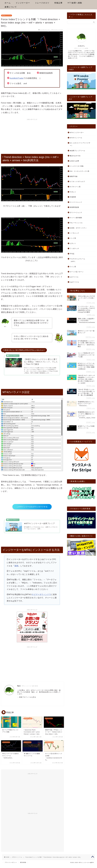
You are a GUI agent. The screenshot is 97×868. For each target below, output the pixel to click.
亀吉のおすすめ (75, 156)
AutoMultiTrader (17, 78)
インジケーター (23, 3)
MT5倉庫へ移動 (75, 3)
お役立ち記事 (74, 161)
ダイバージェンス (76, 212)
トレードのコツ (42, 3)
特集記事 (58, 3)
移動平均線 (74, 176)
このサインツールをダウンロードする (32, 508)
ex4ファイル (74, 277)
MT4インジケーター (77, 133)
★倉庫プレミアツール (77, 151)
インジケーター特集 (77, 166)
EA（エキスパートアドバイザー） (80, 144)
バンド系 (73, 238)
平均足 (72, 254)
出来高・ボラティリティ (78, 228)
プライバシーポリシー (11, 866)
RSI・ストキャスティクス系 (80, 171)
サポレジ (73, 192)
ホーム (8, 3)
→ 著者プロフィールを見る (27, 700)
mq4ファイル (74, 282)
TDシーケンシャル (76, 223)
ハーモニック (74, 233)
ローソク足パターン (77, 272)
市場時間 (73, 197)
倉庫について (11, 7)
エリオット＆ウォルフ (77, 182)
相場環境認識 (74, 207)
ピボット (73, 243)
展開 (16, 569)
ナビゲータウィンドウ (41, 598)
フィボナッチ (74, 249)
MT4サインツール (7, 15)
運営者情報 (23, 866)
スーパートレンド (76, 202)
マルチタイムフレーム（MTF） (77, 260)
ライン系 (73, 267)
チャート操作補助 (76, 218)
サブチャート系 (75, 187)
